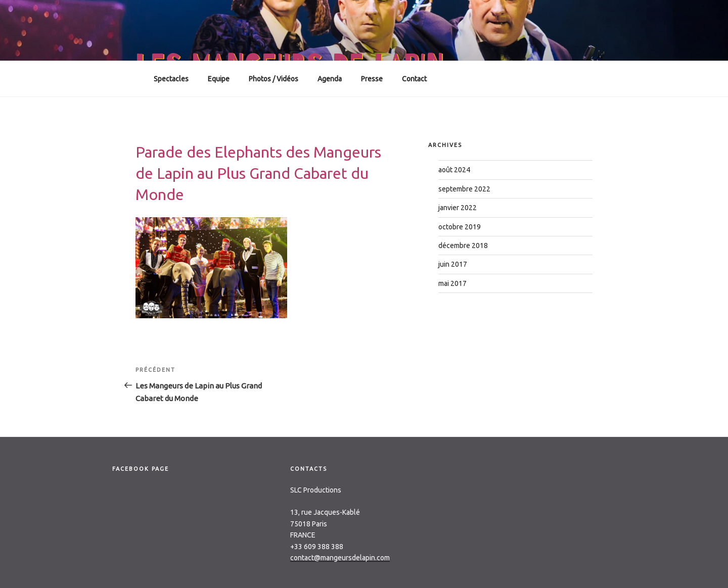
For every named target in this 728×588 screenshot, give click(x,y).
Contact (414, 79)
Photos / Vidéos (274, 79)
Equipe (219, 79)
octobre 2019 (460, 227)
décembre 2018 (463, 246)
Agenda (330, 79)
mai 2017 (452, 283)
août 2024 (454, 170)
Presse (372, 79)
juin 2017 (453, 264)
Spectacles (171, 79)
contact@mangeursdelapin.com (340, 558)
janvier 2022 (458, 208)
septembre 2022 (464, 189)
